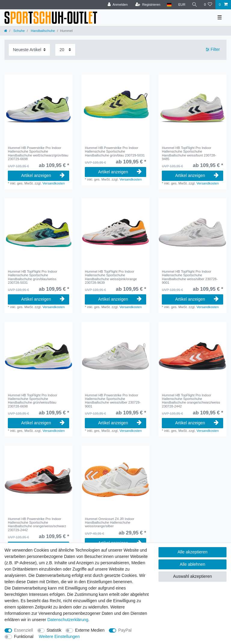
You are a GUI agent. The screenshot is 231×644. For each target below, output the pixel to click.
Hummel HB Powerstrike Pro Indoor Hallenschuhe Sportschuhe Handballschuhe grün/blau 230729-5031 (115, 152)
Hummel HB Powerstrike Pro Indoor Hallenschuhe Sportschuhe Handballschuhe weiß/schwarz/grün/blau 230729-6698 (38, 153)
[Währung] (182, 5)
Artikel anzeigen (43, 175)
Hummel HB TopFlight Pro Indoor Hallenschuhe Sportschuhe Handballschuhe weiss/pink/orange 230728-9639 (111, 277)
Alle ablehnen (193, 564)
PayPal (125, 630)
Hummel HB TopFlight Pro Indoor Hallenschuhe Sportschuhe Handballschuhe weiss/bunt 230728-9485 (189, 153)
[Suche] (195, 5)
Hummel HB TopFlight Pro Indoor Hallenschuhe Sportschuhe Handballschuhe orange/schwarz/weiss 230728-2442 (191, 401)
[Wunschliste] (208, 5)
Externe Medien (90, 630)
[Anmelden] (118, 5)
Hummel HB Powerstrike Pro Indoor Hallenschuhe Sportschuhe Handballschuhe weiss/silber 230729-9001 (113, 401)
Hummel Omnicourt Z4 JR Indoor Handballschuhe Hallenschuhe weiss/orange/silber (109, 523)
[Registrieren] (148, 5)
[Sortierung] (29, 50)
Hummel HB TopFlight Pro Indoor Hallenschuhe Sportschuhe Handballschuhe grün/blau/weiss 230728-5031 (32, 277)
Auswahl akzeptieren (192, 576)
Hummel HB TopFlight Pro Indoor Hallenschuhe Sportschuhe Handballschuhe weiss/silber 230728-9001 (190, 277)
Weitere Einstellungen (59, 636)
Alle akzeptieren (192, 552)
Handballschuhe (42, 31)
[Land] (169, 5)
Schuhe (18, 31)
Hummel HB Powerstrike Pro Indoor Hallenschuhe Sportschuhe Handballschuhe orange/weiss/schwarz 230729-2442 (37, 524)
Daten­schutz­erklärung (68, 620)
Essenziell (24, 630)
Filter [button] (213, 50)
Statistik (54, 630)
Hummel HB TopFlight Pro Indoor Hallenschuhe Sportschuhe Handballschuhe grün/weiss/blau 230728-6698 (32, 401)
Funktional (24, 636)
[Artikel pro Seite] (65, 50)
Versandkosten (54, 183)
